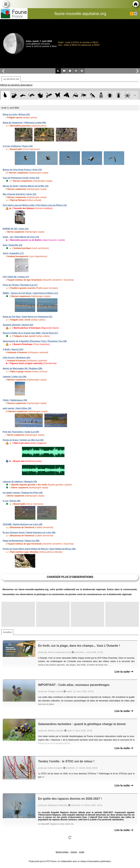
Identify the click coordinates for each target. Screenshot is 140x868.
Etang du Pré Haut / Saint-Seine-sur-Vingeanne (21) (27, 317)
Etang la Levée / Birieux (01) (16, 114)
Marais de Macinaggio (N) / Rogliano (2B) (23, 368)
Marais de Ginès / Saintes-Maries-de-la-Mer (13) (26, 186)
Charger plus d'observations (70, 577)
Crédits (82, 852)
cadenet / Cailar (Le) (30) (15, 377)
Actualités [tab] (7, 632)
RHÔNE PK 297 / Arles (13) (16, 229)
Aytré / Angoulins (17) (13, 253)
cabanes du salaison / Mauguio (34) (20, 482)
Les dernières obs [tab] (11, 79)
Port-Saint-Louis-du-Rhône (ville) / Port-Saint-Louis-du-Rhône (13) (35, 205)
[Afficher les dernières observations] (16, 85)
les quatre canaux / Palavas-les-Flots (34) (23, 493)
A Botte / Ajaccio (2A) (13, 349)
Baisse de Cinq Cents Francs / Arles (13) (22, 170)
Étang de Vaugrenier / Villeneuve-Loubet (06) (24, 123)
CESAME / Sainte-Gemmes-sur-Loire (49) (23, 524)
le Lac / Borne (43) (11, 501)
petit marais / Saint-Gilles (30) (17, 408)
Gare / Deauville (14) (13, 245)
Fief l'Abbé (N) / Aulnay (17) (16, 277)
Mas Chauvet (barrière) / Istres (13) (19, 194)
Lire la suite (124, 672)
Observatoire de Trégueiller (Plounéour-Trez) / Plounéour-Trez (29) (35, 341)
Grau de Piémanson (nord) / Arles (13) (21, 178)
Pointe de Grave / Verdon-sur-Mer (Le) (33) (23, 440)
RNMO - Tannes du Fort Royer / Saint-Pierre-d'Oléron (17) (30, 293)
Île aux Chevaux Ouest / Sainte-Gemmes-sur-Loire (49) (29, 533)
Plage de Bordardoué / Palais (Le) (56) (21, 541)
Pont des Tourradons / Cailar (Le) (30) (21, 432)
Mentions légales (62, 852)
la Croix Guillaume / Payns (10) (18, 146)
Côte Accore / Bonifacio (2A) (17, 358)
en (135, 14)
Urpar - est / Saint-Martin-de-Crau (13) (21, 237)
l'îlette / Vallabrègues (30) (15, 400)
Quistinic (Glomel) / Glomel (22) (18, 325)
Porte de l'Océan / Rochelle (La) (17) (20, 285)
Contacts (74, 852)
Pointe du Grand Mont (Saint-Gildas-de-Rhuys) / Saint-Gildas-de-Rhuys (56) (39, 549)
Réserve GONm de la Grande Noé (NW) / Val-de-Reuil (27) (30, 333)
